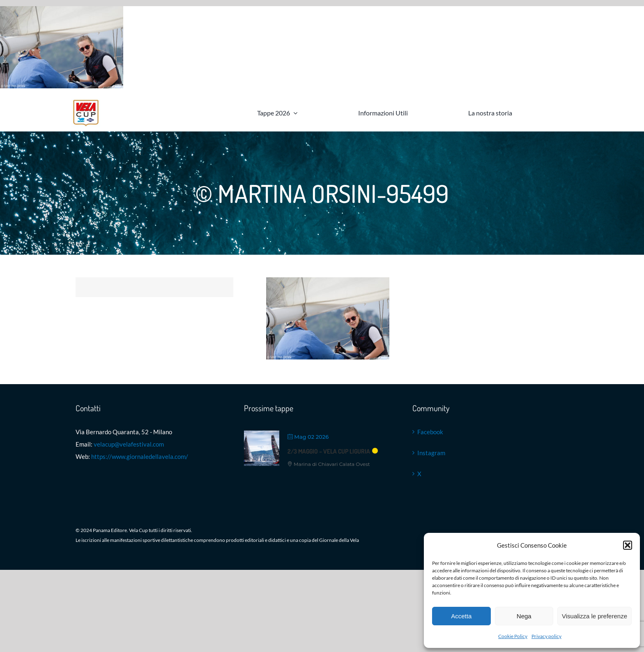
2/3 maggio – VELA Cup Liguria (329, 451)
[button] (628, 545)
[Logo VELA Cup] (86, 101)
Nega (524, 616)
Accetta (461, 616)
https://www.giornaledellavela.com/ (140, 456)
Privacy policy (546, 636)
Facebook (430, 432)
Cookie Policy (513, 636)
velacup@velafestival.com (129, 444)
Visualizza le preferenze (595, 616)
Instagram (431, 453)
